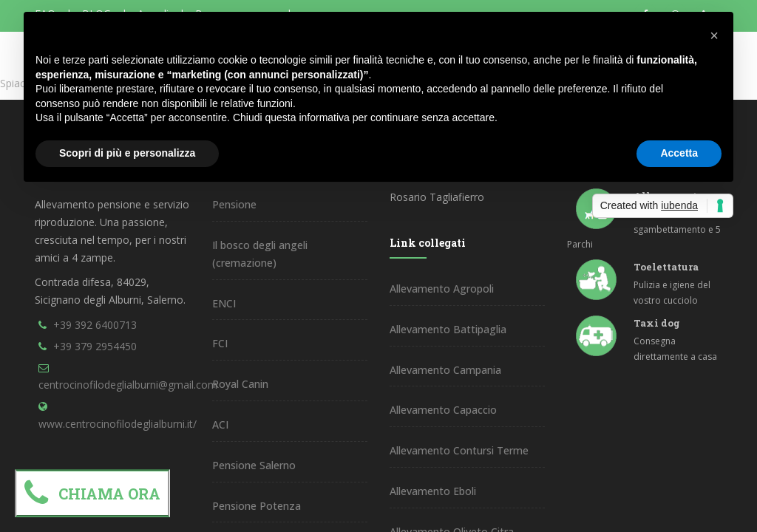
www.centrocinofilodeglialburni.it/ (118, 424)
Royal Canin (240, 384)
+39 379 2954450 (95, 346)
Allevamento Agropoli (442, 289)
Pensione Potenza (257, 506)
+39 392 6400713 (95, 325)
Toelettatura (666, 267)
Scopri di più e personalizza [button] (127, 153)
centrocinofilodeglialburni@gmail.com (128, 385)
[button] (714, 35)
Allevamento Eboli (433, 491)
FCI (220, 343)
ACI (220, 424)
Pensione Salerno (254, 465)
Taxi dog (657, 323)
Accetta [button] (679, 153)
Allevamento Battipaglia (448, 329)
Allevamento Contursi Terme (459, 450)
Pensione (234, 204)
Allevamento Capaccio (443, 410)
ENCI (224, 303)
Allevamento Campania (445, 370)
